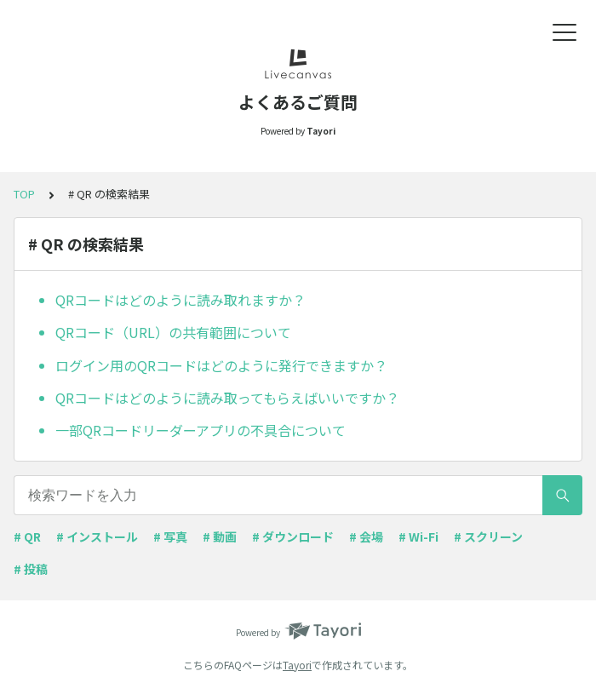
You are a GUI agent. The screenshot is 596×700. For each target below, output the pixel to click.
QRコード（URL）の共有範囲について (173, 332)
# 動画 (220, 536)
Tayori (297, 665)
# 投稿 (31, 569)
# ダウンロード (293, 536)
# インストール (97, 536)
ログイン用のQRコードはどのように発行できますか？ (221, 365)
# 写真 (170, 536)
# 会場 (366, 536)
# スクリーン (488, 536)
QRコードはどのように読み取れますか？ (181, 300)
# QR (27, 536)
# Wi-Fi (418, 536)
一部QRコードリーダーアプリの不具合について (201, 430)
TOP (24, 194)
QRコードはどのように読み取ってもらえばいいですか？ (227, 398)
